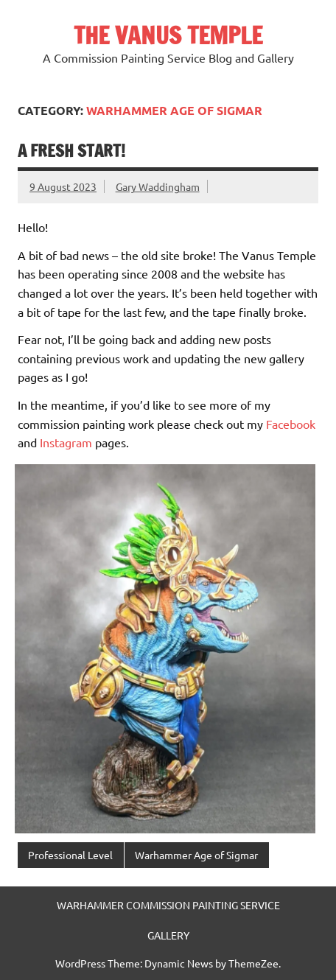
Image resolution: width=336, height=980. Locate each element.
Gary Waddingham (158, 186)
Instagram (66, 442)
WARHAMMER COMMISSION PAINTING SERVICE (168, 905)
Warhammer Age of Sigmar (196, 855)
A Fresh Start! (71, 151)
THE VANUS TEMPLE (168, 35)
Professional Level (70, 855)
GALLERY (168, 935)
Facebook (291, 424)
